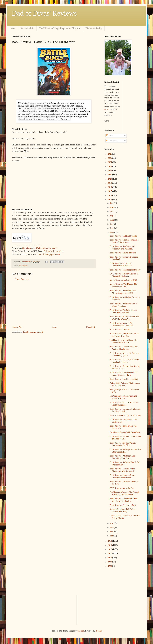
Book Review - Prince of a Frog (123, 505)
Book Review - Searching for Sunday (125, 270)
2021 (110, 175)
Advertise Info (27, 28)
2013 (110, 545)
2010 (110, 558)
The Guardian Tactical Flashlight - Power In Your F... (124, 397)
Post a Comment (22, 279)
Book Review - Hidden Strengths (123, 236)
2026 (110, 154)
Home (13, 28)
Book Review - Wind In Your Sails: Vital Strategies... (124, 404)
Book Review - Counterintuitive (123, 253)
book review (23, 266)
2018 (110, 187)
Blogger (99, 631)
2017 (110, 191)
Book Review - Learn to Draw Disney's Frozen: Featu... (122, 476)
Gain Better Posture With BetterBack (125, 432)
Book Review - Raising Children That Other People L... (125, 451)
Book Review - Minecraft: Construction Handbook (121, 265)
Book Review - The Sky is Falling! (124, 379)
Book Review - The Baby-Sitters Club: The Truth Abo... (123, 311)
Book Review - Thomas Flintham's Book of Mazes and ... (124, 241)
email (107, 109)
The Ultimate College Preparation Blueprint (60, 28)
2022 (110, 171)
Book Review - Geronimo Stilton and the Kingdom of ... (125, 410)
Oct (112, 212)
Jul (112, 224)
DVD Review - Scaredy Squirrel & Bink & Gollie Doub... (124, 275)
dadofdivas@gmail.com (50, 254)
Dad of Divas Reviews (46, 248)
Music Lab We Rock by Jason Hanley (125, 415)
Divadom (26, 248)
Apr (112, 523)
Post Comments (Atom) (33, 332)
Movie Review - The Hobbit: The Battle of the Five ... (123, 285)
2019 (110, 183)
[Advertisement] (54, 303)
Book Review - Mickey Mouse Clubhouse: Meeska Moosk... (123, 470)
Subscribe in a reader (53, 251)
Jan (112, 536)
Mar (112, 528)
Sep (112, 216)
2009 (110, 562)
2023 (110, 166)
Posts (110, 136)
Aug (112, 220)
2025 (110, 158)
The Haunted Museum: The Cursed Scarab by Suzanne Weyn (124, 494)
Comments (112, 141)
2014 (110, 541)
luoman (81, 631)
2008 (110, 566)
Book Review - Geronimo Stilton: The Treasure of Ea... (125, 438)
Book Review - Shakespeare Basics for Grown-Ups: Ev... (124, 335)
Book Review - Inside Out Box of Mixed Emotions (124, 305)
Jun (112, 228)
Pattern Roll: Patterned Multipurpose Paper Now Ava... (125, 384)
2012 (110, 549)
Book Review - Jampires (120, 330)
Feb (112, 532)
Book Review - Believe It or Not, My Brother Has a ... (125, 367)
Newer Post (17, 327)
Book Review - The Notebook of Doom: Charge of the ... (123, 374)
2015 (110, 200)
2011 (110, 553)
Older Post (91, 327)
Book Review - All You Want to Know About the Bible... (123, 444)
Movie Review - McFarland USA (123, 280)
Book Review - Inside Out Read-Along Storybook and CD (123, 292)
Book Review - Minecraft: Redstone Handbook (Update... (125, 354)
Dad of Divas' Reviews (44, 13)
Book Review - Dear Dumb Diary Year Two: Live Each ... (124, 500)
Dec (112, 203)
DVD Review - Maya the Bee (122, 488)
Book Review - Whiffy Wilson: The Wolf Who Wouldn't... (124, 318)
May (112, 232)
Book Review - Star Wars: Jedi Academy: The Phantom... (122, 248)
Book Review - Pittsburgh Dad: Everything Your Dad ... (123, 457)
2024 (110, 162)
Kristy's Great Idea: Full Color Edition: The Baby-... (122, 510)
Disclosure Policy (94, 28)
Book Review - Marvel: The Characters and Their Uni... (122, 324)
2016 (110, 195)
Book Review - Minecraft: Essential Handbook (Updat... (124, 361)
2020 (110, 179)
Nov (112, 207)
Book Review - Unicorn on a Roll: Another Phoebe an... (124, 348)
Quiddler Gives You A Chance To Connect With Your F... (123, 341)
